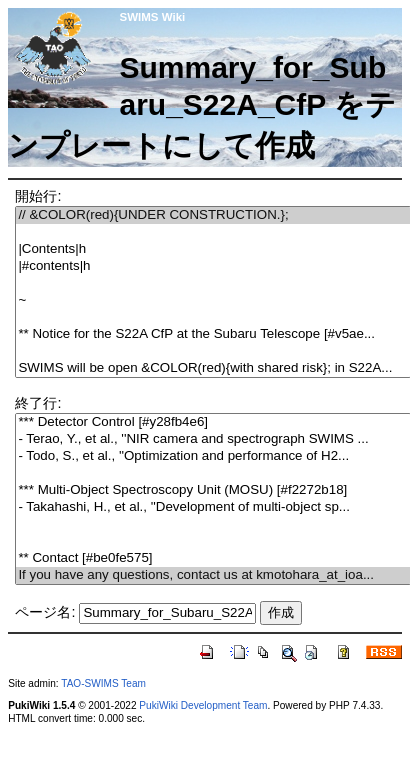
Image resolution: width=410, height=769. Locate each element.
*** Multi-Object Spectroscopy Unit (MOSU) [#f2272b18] (212, 490)
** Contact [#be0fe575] (212, 558)
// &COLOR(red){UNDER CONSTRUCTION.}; (212, 215)
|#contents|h (212, 266)
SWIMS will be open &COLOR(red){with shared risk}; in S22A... (212, 368)
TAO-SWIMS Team (103, 683)
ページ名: (45, 612)
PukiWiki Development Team (203, 705)
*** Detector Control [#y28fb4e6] (212, 422)
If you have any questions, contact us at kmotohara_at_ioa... (212, 575)
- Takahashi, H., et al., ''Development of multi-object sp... (212, 507)
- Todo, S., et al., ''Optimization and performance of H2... (212, 456)
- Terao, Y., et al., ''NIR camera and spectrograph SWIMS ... (212, 439)
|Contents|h (212, 249)
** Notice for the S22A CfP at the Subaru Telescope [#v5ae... (212, 334)
